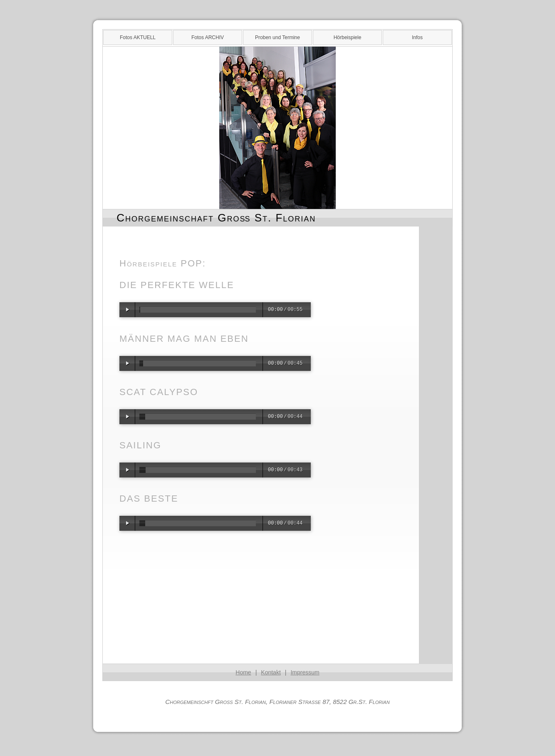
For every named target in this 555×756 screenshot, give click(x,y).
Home (243, 672)
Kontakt (271, 672)
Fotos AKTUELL (138, 37)
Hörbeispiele (348, 37)
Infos (417, 37)
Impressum (305, 672)
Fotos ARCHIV (208, 37)
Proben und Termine (277, 37)
